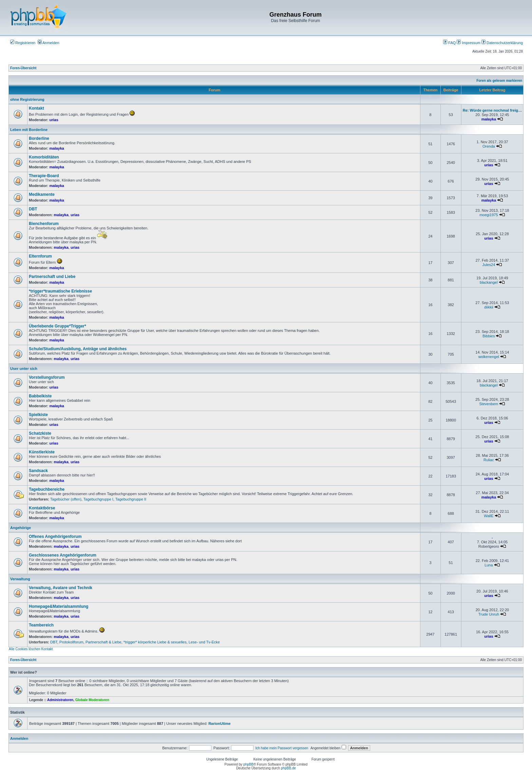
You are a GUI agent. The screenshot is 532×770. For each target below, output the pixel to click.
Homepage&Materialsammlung (59, 606)
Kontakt (36, 108)
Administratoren (60, 700)
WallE (489, 516)
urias (54, 120)
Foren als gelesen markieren (499, 81)
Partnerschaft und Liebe (52, 277)
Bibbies (489, 336)
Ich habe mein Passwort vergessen (282, 748)
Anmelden (49, 43)
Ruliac (489, 460)
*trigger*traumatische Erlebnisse (60, 291)
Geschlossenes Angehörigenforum (63, 555)
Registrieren (23, 43)
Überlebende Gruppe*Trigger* (58, 326)
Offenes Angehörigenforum (55, 537)
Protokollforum (71, 642)
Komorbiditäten (44, 157)
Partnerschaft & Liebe (103, 642)
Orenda (489, 146)
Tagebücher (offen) (66, 499)
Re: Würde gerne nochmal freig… (492, 110)
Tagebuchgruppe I (98, 499)
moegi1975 (489, 215)
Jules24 (489, 265)
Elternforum (40, 256)
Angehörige (21, 528)
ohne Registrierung (27, 99)
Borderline (39, 138)
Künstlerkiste (42, 452)
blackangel (489, 282)
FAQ (449, 43)
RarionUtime (219, 724)
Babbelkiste (40, 396)
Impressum (468, 43)
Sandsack (38, 471)
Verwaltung (20, 579)
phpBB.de (288, 768)
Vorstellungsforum (47, 377)
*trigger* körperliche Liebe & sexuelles (155, 642)
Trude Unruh (489, 614)
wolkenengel (489, 357)
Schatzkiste (40, 433)
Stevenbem (489, 404)
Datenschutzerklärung (502, 43)
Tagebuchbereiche (47, 489)
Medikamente (42, 194)
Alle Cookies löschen (25, 649)
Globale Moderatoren (92, 700)
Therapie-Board (44, 176)
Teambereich (41, 625)
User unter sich (24, 369)
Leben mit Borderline (29, 130)
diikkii (489, 307)
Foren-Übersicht (23, 68)
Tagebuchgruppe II (131, 499)
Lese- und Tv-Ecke (204, 642)
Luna (489, 565)
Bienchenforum (44, 224)
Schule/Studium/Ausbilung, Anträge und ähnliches (78, 349)
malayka (489, 119)
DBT (33, 209)
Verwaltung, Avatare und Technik (61, 588)
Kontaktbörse (42, 508)
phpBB (248, 764)
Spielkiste (38, 415)
